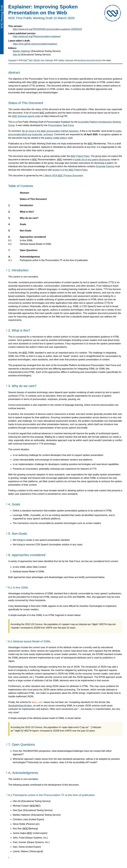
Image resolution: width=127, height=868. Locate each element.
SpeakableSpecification (20, 706)
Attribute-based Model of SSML (36, 244)
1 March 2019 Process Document (63, 176)
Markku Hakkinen (22, 51)
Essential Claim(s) (105, 166)
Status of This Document (33, 199)
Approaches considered (33, 237)
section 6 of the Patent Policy (70, 170)
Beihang (49, 60)
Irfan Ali (17, 55)
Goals (23, 224)
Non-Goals (26, 231)
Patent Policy (80, 156)
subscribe (37, 134)
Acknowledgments (30, 257)
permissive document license (89, 60)
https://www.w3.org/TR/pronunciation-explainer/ (37, 36)
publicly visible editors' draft (59, 138)
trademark (69, 60)
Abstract (24, 193)
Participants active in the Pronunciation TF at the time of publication (54, 260)
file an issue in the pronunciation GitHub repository (50, 131)
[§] (7, 271)
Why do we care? (29, 218)
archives (48, 134)
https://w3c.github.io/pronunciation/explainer (35, 44)
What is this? (27, 212)
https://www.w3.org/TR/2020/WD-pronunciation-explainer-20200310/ (47, 29)
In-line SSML (26, 241)
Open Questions (29, 250)
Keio (42, 60)
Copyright (12, 60)
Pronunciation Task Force (61, 125)
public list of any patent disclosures (93, 160)
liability (61, 60)
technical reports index (26, 116)
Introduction (26, 205)
